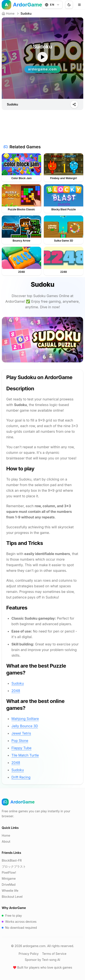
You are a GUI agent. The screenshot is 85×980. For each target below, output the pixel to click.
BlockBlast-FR (12, 860)
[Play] (74, 104)
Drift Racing (21, 777)
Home (8, 13)
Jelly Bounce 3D (25, 726)
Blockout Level (12, 897)
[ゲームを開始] (42, 57)
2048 (16, 691)
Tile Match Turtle (25, 755)
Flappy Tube (21, 748)
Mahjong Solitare (25, 719)
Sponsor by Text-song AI (42, 960)
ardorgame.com (34, 946)
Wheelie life (10, 891)
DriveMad (9, 885)
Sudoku (18, 683)
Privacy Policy (29, 954)
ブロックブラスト (14, 866)
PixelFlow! (9, 872)
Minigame (9, 878)
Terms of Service (54, 954)
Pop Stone (20, 741)
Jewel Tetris (21, 733)
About (6, 841)
